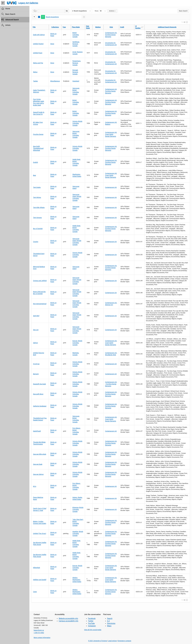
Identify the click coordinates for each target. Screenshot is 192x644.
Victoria (75, 121)
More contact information (42, 638)
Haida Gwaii (76, 159)
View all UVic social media (93, 630)
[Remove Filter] (84, 17)
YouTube (91, 623)
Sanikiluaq (76, 42)
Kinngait (75, 70)
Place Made (76, 27)
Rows (97, 11)
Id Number (140, 27)
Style (111, 27)
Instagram (92, 626)
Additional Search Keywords (167, 27)
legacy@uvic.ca (39, 630)
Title (34, 27)
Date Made (88, 27)
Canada (75, 37)
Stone (52, 44)
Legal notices (112, 641)
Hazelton (75, 532)
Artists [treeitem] (8, 25)
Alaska (80, 497)
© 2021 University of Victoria (98, 641)
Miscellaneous (55, 81)
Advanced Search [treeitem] (12, 20)
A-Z (108, 621)
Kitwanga (76, 508)
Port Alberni (76, 428)
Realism (108, 124)
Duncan (75, 341)
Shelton (75, 578)
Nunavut (75, 44)
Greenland (76, 81)
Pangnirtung (76, 61)
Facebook (92, 618)
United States (77, 176)
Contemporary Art (111, 33)
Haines (75, 497)
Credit (122, 27)
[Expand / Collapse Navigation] (3, 3)
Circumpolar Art (110, 43)
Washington (76, 174)
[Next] (187, 22)
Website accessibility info (68, 618)
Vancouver (76, 88)
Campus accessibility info (69, 621)
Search (110, 618)
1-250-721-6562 (39, 633)
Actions (112, 11)
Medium (98, 27)
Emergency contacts (124, 641)
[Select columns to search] (36, 11)
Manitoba (76, 353)
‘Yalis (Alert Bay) (78, 520)
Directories (111, 623)
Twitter (91, 621)
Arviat (74, 52)
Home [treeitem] (8, 9)
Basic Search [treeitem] (10, 14)
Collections (55, 27)
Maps (109, 626)
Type (64, 27)
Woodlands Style (111, 355)
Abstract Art (109, 305)
